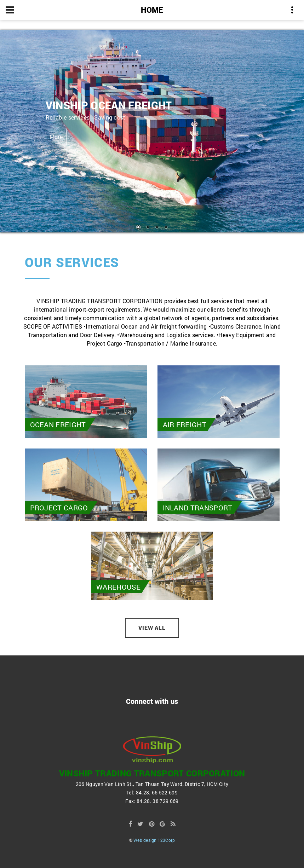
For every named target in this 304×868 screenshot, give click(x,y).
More (56, 137)
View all (152, 628)
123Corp (167, 840)
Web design (145, 840)
